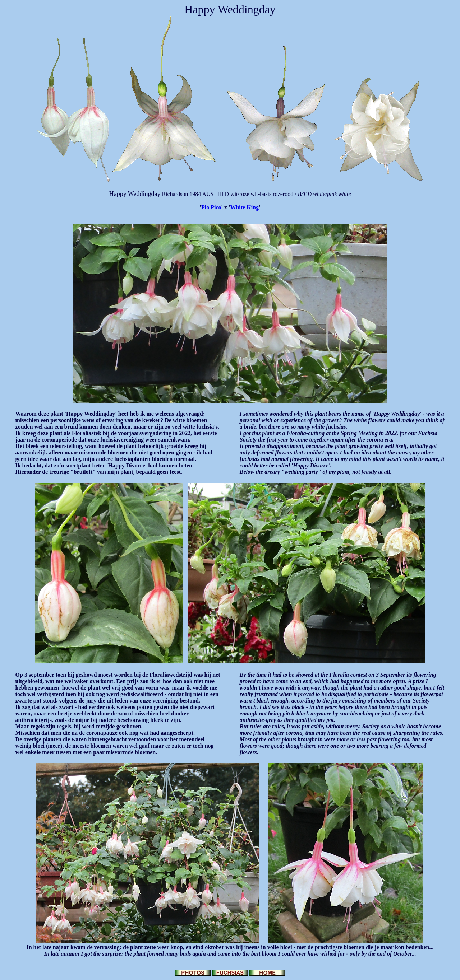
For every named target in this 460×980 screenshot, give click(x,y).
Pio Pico (211, 207)
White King (244, 207)
